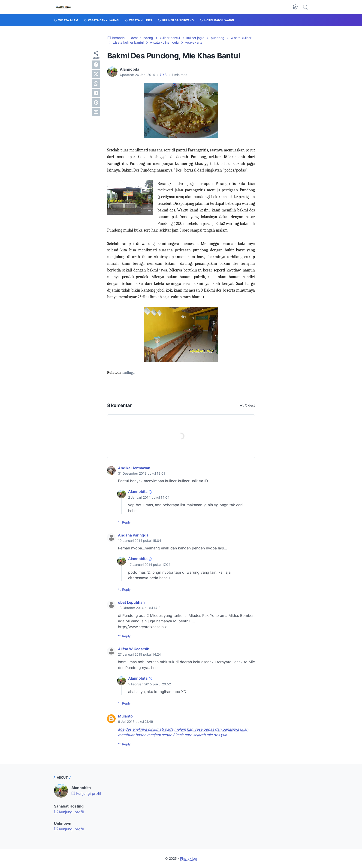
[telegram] (96, 93)
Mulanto (125, 716)
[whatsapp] (96, 84)
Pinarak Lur (189, 858)
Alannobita (138, 491)
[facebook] (96, 65)
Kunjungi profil (86, 793)
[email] (96, 112)
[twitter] (96, 74)
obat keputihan (131, 602)
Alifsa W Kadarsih (134, 649)
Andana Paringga (133, 535)
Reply (126, 522)
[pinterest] (96, 102)
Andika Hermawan (134, 468)
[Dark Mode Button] (295, 7)
